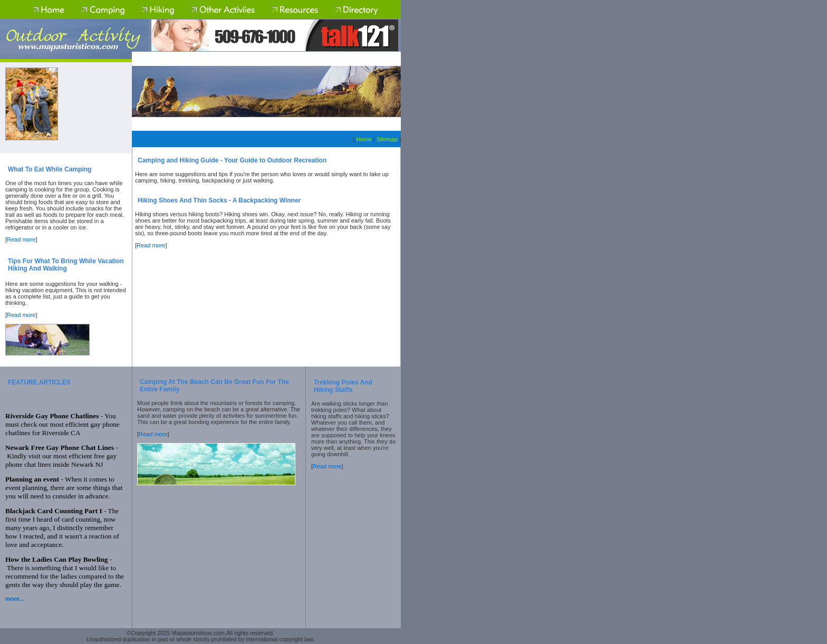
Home (364, 139)
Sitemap (387, 139)
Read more (21, 239)
